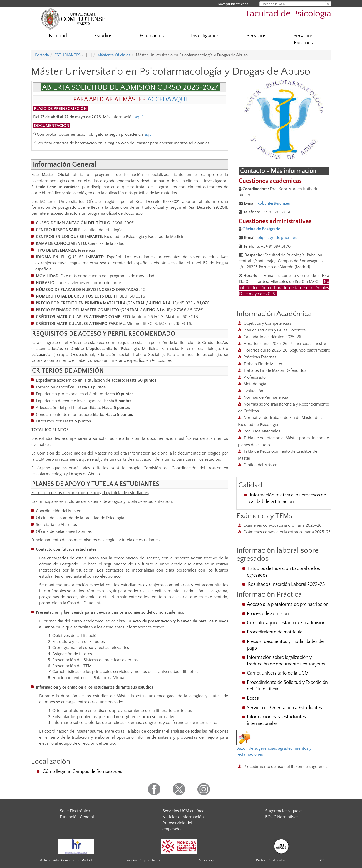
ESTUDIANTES (68, 55)
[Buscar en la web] (328, 4)
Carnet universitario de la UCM (278, 673)
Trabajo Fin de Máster (263, 364)
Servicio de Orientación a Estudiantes (284, 708)
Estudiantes (152, 36)
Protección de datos (271, 860)
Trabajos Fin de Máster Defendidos (275, 370)
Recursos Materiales (262, 431)
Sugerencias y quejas (284, 811)
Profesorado (255, 377)
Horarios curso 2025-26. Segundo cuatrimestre (287, 350)
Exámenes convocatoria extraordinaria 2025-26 (287, 532)
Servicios (256, 36)
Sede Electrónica (75, 811)
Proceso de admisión (268, 614)
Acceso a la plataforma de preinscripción (288, 604)
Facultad (58, 36)
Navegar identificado (233, 4)
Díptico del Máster (260, 465)
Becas (253, 698)
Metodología (255, 384)
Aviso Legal (207, 860)
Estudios (103, 36)
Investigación (205, 36)
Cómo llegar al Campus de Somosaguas (82, 772)
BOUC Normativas (282, 817)
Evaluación (253, 391)
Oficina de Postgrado (261, 229)
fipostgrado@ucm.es (278, 238)
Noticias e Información (183, 817)
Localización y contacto (143, 860)
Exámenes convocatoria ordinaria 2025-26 (282, 525)
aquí (139, 117)
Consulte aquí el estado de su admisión (286, 623)
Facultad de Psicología (289, 14)
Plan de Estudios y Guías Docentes (275, 330)
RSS (322, 860)
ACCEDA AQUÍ (167, 100)
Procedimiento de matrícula (275, 632)
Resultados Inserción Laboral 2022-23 (286, 584)
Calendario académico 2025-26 (272, 337)
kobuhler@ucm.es (274, 203)
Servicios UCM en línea (183, 811)
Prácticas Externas (260, 357)
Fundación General (77, 817)
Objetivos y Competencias (267, 323)
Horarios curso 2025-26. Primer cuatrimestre (285, 344)
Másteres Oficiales (114, 55)
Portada (42, 55)
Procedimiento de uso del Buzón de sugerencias (287, 767)
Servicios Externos (303, 39)
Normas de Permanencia (266, 397)
